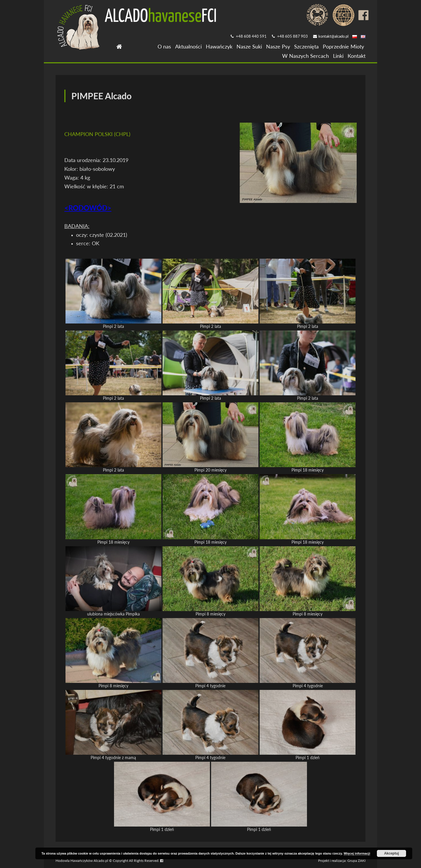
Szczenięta (306, 46)
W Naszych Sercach (306, 56)
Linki (338, 56)
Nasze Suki (249, 46)
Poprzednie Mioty (343, 46)
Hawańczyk (219, 46)
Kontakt (357, 56)
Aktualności (188, 46)
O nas (164, 46)
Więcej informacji (357, 853)
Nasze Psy (278, 46)
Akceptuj (392, 853)
